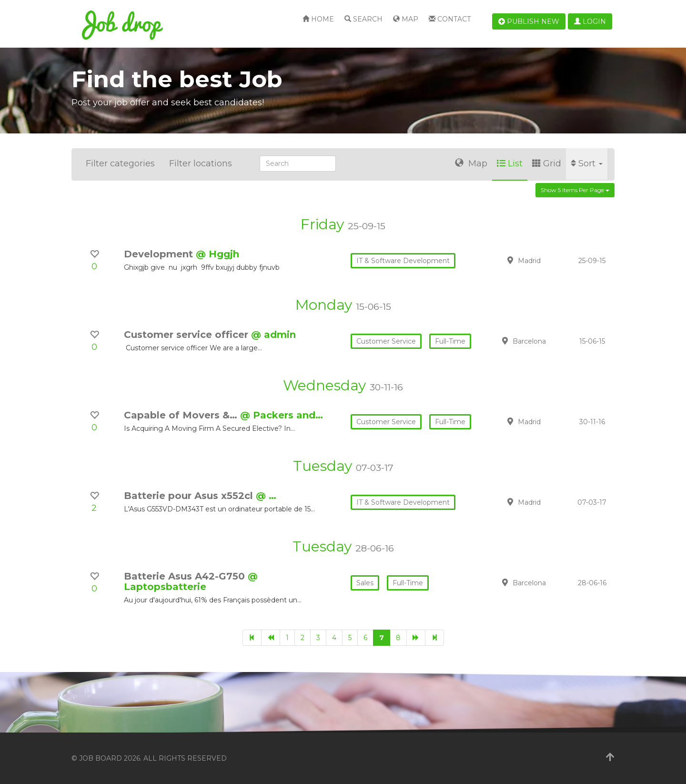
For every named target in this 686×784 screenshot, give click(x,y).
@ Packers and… (282, 415)
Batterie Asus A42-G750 (186, 576)
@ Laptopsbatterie (191, 581)
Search (363, 19)
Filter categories (120, 163)
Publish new (529, 21)
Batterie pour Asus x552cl (190, 496)
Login (590, 21)
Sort (587, 163)
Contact (450, 19)
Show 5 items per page (575, 190)
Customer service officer (187, 335)
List (510, 163)
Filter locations (201, 163)
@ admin (273, 335)
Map (406, 19)
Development (160, 254)
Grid (547, 163)
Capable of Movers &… (182, 415)
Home (318, 19)
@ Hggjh (217, 254)
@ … (266, 496)
